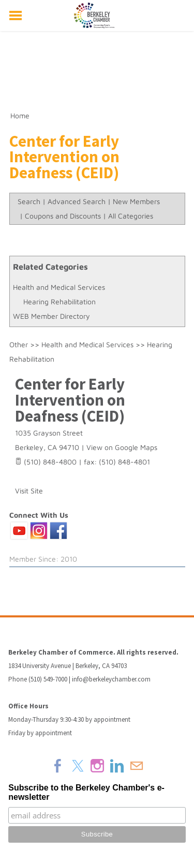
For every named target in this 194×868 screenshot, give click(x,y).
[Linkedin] (117, 766)
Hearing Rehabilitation (59, 301)
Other (19, 344)
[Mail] (137, 766)
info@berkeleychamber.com (111, 679)
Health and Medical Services (59, 287)
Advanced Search (77, 201)
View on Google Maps (122, 447)
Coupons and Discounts (63, 216)
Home (20, 115)
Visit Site (29, 491)
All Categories (131, 216)
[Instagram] (97, 766)
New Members (136, 201)
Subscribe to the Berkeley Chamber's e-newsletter (86, 792)
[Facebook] (58, 766)
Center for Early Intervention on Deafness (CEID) (70, 400)
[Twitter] (78, 766)
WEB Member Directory (51, 316)
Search (29, 201)
